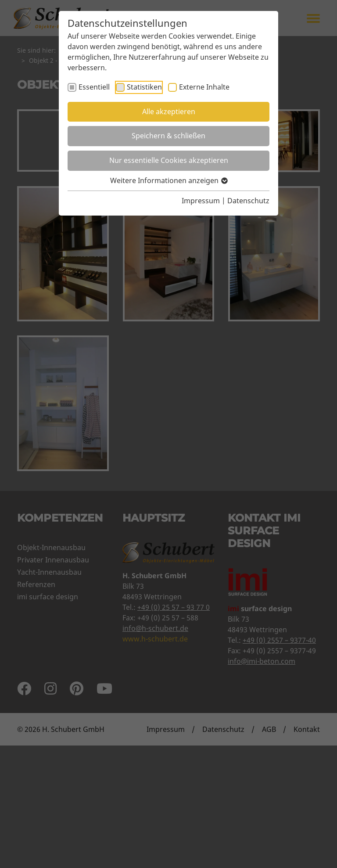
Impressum (201, 201)
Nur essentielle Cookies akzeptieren (169, 160)
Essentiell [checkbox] (94, 87)
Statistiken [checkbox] (144, 87)
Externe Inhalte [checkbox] (204, 87)
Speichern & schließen (168, 136)
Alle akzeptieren (169, 112)
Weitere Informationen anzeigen (168, 180)
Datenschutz (248, 201)
